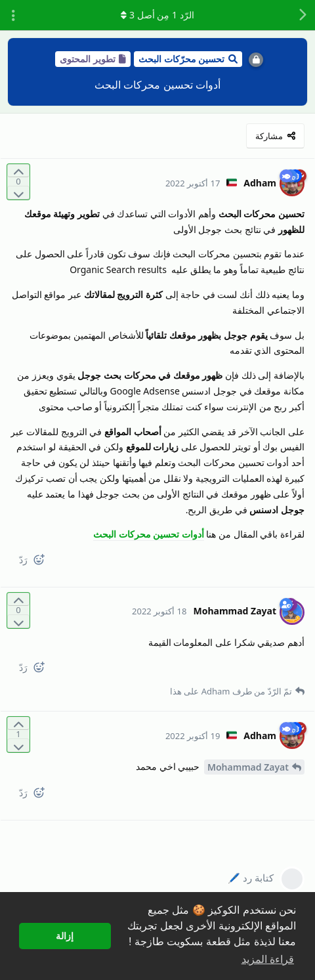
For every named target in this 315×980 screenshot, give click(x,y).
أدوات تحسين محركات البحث (149, 534)
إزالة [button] (65, 936)
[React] (44, 562)
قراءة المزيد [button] (268, 959)
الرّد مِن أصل (157, 15)
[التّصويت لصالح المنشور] (18, 171)
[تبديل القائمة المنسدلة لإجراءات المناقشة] (13, 15)
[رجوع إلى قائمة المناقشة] (302, 15)
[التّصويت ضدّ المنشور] (18, 193)
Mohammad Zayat (248, 767)
